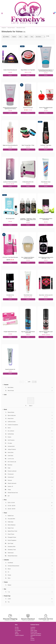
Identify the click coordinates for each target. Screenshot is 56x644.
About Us (33, 629)
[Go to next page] (33, 382)
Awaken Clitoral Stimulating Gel (10, 70)
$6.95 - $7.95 (28, 72)
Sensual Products (11, 28)
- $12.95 (28, 110)
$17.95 (46, 111)
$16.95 (10, 72)
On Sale (48, 37)
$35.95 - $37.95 (46, 335)
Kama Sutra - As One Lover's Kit (46, 295)
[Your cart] (54, 13)
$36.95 (28, 335)
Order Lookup (34, 631)
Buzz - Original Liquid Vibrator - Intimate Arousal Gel (28, 258)
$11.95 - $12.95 (10, 184)
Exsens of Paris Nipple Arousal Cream (46, 108)
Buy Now (10, 75)
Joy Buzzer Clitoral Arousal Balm (10, 182)
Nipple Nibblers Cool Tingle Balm (28, 70)
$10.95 (10, 222)
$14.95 (28, 184)
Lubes (16, 632)
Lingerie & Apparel (19, 635)
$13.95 (10, 111)
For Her (17, 627)
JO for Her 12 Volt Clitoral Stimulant (10, 257)
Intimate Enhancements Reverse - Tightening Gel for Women (10, 108)
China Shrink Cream (28, 295)
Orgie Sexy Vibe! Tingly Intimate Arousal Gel (28, 332)
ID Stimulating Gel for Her (28, 182)
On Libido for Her (10, 295)
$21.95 (28, 147)
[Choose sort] (40, 37)
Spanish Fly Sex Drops (28, 108)
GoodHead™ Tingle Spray (46, 145)
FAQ (31, 637)
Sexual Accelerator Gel (10, 369)
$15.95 (46, 184)
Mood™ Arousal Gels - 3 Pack (28, 145)
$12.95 (46, 73)
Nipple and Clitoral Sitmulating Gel (10, 145)
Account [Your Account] (32, 640)
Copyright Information (36, 635)
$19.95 (28, 260)
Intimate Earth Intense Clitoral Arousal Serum (46, 219)
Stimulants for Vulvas (21, 28)
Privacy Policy (34, 632)
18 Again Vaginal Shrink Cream (10, 332)
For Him (17, 629)
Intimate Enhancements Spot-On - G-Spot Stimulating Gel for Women (46, 70)
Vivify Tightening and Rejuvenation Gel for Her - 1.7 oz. (46, 258)
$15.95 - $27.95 (28, 297)
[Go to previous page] (23, 382)
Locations (33, 627)
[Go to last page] (35, 382)
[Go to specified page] (27, 382)
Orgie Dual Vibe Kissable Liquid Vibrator (46, 332)
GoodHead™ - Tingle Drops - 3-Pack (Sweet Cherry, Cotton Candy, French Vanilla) (28, 220)
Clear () (31, 406)
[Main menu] (2, 13)
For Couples (18, 631)
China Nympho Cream (46, 182)
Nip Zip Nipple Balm (10, 219)
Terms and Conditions (36, 634)
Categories (4, 28)
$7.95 (10, 371)
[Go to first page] (21, 382)
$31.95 (46, 297)
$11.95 (46, 147)
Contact (32, 639)
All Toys (17, 634)
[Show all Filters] (6, 37)
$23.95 (10, 297)
